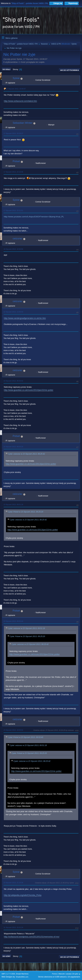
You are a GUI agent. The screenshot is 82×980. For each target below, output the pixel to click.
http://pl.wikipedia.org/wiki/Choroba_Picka (23, 895)
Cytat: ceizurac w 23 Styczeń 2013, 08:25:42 (26, 454)
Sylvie (74, 44)
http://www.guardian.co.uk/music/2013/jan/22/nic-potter (29, 390)
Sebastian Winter (23, 123)
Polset (16, 161)
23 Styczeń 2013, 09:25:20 (13, 447)
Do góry (7, 956)
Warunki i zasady (65, 974)
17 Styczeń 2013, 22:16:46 (13, 172)
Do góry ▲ (77, 974)
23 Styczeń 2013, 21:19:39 (13, 883)
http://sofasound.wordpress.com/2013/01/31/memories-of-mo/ (32, 937)
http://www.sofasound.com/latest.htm (20, 101)
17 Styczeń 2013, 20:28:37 (13, 133)
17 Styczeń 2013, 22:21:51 (13, 210)
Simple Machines (22, 974)
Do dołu (6, 69)
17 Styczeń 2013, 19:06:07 (16, 89)
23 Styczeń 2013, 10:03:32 (13, 730)
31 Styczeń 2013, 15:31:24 (13, 927)
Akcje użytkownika (70, 70)
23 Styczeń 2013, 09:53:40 (13, 621)
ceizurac (17, 239)
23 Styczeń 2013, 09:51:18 (13, 505)
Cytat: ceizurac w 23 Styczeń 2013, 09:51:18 (26, 629)
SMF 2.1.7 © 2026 (8, 974)
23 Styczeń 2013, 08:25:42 (13, 381)
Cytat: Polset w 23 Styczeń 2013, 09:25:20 (26, 512)
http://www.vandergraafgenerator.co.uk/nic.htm (25, 318)
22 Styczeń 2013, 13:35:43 (13, 312)
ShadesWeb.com (22, 977)
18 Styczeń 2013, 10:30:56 (13, 249)
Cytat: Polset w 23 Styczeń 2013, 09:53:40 (26, 737)
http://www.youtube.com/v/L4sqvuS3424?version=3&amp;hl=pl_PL (34, 217)
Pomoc (55, 974)
